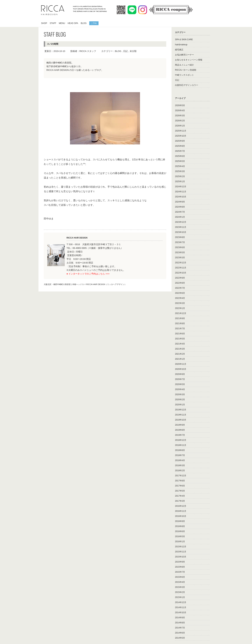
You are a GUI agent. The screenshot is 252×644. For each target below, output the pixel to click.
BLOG (84, 23)
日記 (125, 51)
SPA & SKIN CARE (184, 40)
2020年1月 (180, 405)
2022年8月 (180, 283)
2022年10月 (181, 273)
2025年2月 (180, 176)
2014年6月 (180, 633)
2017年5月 (180, 491)
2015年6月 (180, 577)
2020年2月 (180, 400)
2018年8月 (180, 450)
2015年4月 (180, 582)
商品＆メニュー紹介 (184, 65)
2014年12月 (181, 602)
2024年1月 (180, 217)
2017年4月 (180, 496)
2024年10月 (181, 197)
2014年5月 (180, 638)
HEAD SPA (73, 23)
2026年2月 (180, 121)
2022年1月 (180, 308)
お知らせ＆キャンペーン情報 (189, 60)
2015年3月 (180, 587)
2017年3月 (180, 501)
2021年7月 (180, 329)
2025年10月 (181, 136)
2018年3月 (180, 465)
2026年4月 (180, 111)
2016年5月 (180, 536)
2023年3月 (180, 258)
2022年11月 (181, 268)
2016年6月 (180, 531)
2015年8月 (180, 567)
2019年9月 (180, 425)
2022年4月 (180, 298)
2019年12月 (181, 410)
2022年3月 (180, 303)
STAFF (53, 23)
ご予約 (94, 23)
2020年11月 (181, 364)
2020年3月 (180, 394)
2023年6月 (180, 247)
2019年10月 (181, 420)
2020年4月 (180, 389)
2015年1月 (180, 597)
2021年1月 (180, 359)
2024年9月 (180, 202)
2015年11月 (181, 552)
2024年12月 (181, 187)
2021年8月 (180, 323)
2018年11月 (181, 445)
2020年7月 (180, 379)
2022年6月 (180, 293)
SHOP (44, 23)
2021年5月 (180, 339)
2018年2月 (180, 471)
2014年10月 (181, 613)
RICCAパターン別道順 (186, 70)
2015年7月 (180, 572)
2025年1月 (180, 182)
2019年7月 (180, 435)
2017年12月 (181, 476)
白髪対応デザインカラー (187, 85)
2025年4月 (180, 166)
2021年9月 (180, 318)
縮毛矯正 (179, 50)
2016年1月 (180, 542)
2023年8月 (180, 237)
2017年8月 (180, 481)
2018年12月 (181, 440)
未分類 (133, 51)
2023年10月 (181, 232)
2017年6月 (180, 486)
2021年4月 (180, 344)
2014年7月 (180, 628)
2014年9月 (180, 618)
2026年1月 (180, 126)
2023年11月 (181, 227)
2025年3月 (180, 171)
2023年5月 (180, 252)
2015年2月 (180, 592)
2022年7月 (180, 288)
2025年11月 (181, 131)
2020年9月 (180, 374)
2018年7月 (180, 455)
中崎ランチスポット (184, 75)
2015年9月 (180, 562)
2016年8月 (180, 526)
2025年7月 (180, 151)
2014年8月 (180, 623)
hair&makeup (181, 45)
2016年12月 (181, 506)
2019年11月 (181, 415)
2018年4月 (180, 460)
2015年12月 (181, 547)
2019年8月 (180, 430)
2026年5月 (180, 105)
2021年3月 (180, 349)
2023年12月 (181, 222)
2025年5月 (180, 161)
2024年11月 (181, 192)
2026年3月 (180, 116)
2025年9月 (180, 141)
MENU (62, 23)
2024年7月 (180, 212)
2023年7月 (180, 242)
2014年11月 (181, 607)
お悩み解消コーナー (184, 55)
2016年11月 (181, 511)
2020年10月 (181, 369)
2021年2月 (180, 354)
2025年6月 (180, 156)
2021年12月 (181, 313)
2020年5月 (180, 384)
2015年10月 (181, 557)
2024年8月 (180, 207)
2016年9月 (180, 521)
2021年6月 (180, 334)
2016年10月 (181, 516)
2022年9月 (180, 278)
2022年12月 (181, 263)
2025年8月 (180, 146)
